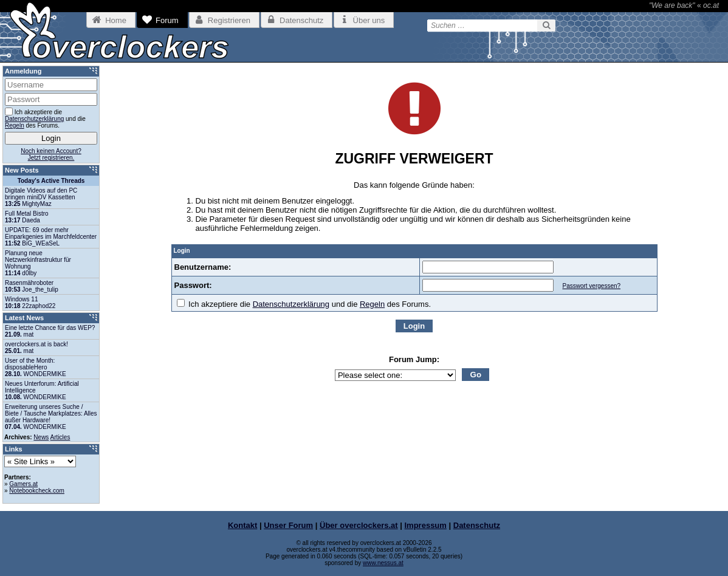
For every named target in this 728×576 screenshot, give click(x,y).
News (41, 437)
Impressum (426, 525)
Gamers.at (23, 484)
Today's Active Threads (51, 181)
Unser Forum (288, 525)
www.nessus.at (383, 563)
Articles (60, 437)
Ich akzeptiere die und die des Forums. (304, 304)
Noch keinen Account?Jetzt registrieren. (51, 154)
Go (476, 375)
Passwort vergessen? (591, 286)
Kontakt (242, 525)
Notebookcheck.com (37, 491)
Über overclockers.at (359, 525)
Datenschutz (477, 525)
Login (414, 326)
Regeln (372, 304)
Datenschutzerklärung (291, 304)
